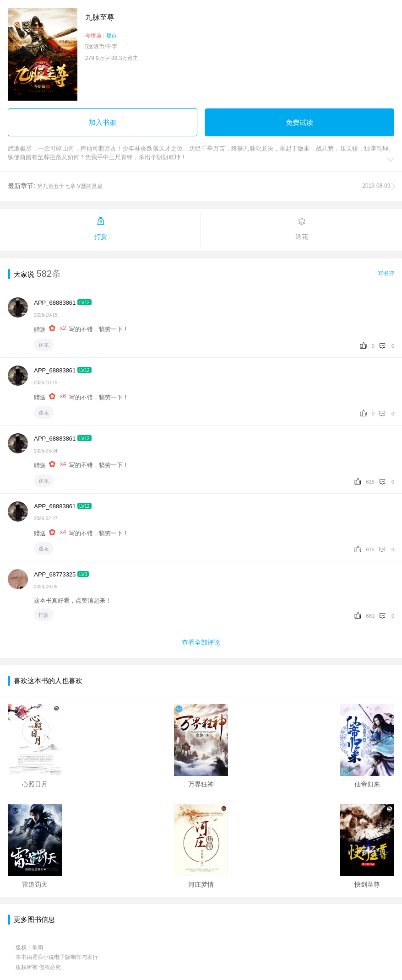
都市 (111, 36)
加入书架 (103, 122)
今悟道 (93, 36)
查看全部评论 (201, 642)
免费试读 (299, 122)
